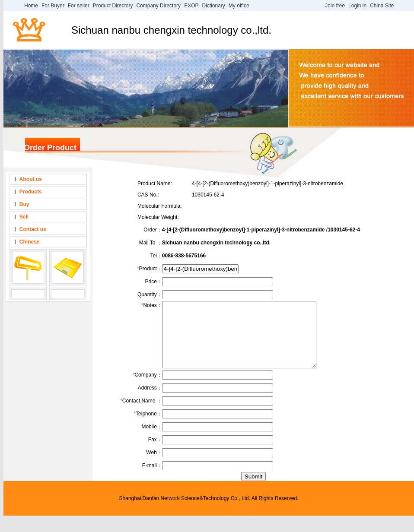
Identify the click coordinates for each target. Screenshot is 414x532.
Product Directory (113, 6)
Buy (24, 204)
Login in (357, 6)
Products (31, 192)
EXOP (191, 6)
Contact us (33, 229)
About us (31, 179)
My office (239, 6)
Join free (335, 6)
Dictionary (213, 6)
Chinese (30, 242)
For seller (79, 6)
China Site (382, 6)
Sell (24, 217)
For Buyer (53, 6)
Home (31, 6)
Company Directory (158, 6)
